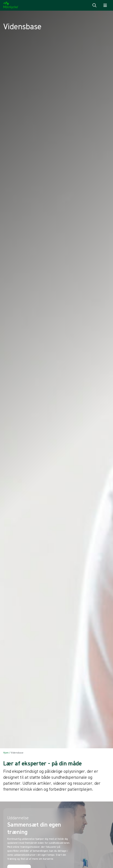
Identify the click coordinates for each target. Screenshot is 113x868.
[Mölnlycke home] (11, 5)
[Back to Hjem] (6, 753)
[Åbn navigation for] (105, 5)
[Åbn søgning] (94, 5)
